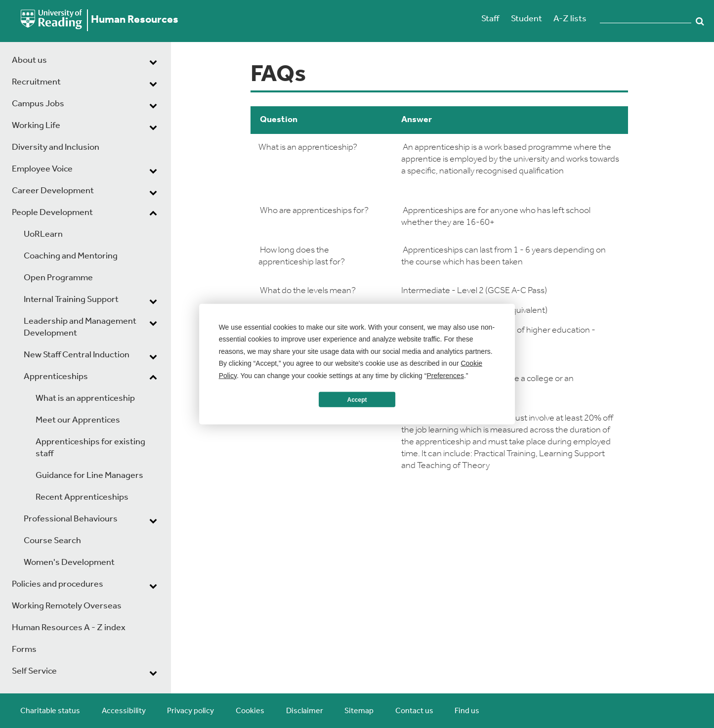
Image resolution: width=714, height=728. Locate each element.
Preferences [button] (445, 375)
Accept (357, 399)
